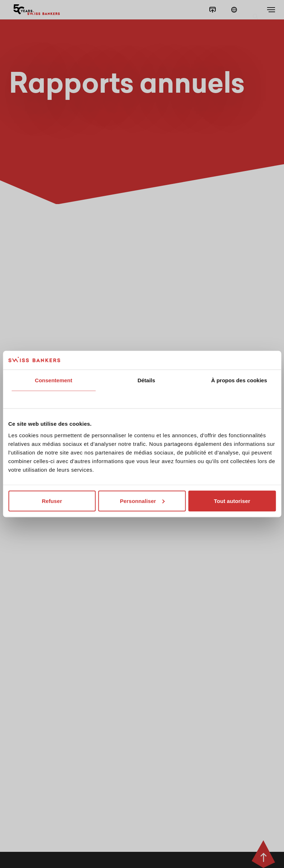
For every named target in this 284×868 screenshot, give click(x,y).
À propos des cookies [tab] (239, 380)
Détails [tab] (146, 380)
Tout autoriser (232, 501)
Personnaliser (142, 501)
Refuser (52, 501)
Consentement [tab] (53, 380)
